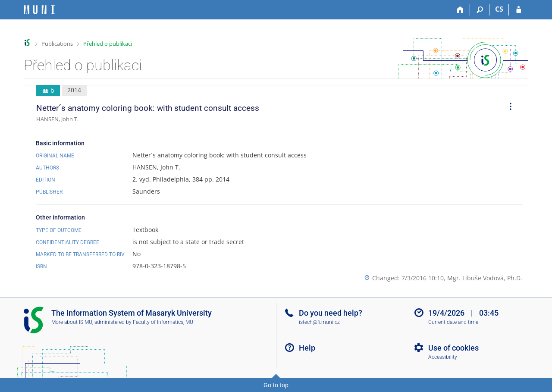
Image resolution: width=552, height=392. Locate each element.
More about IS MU (72, 322)
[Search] (480, 10)
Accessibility (443, 357)
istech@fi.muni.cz (319, 322)
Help (307, 348)
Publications (57, 44)
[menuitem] (508, 108)
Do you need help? (331, 313)
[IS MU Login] (519, 10)
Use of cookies (453, 348)
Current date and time (453, 322)
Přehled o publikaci (108, 44)
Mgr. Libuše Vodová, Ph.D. (485, 278)
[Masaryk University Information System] (39, 10)
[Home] (460, 10)
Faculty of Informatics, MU (163, 322)
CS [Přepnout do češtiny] (499, 9)
